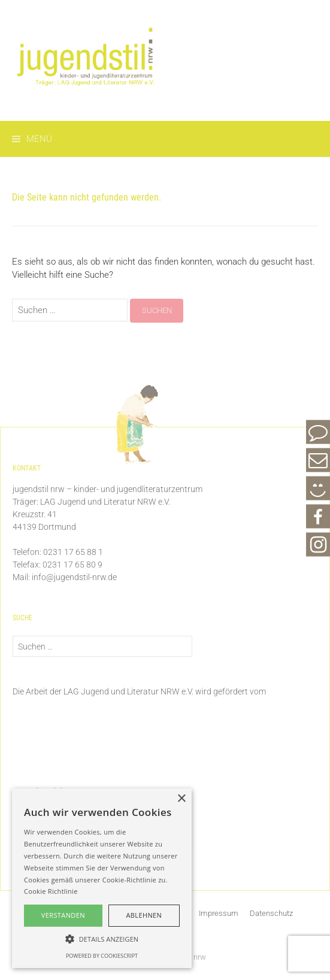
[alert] (102, 878)
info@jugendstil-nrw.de (74, 577)
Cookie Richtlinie (51, 891)
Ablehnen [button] (144, 915)
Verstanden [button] (63, 915)
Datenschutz (271, 913)
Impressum (219, 913)
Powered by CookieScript (102, 956)
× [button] (181, 799)
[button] (102, 939)
